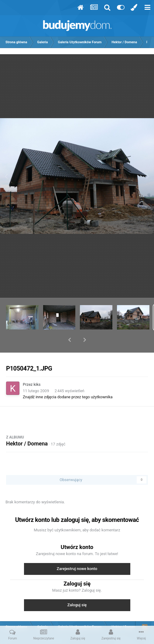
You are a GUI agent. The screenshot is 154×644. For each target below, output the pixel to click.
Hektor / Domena (27, 428)
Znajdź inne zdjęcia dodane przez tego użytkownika (68, 381)
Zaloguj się (77, 589)
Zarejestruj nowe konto (77, 553)
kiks (37, 369)
